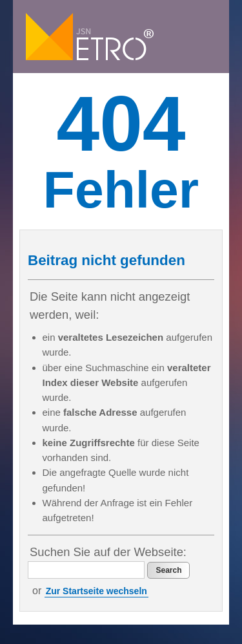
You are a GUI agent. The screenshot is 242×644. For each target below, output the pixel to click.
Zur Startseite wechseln (96, 591)
